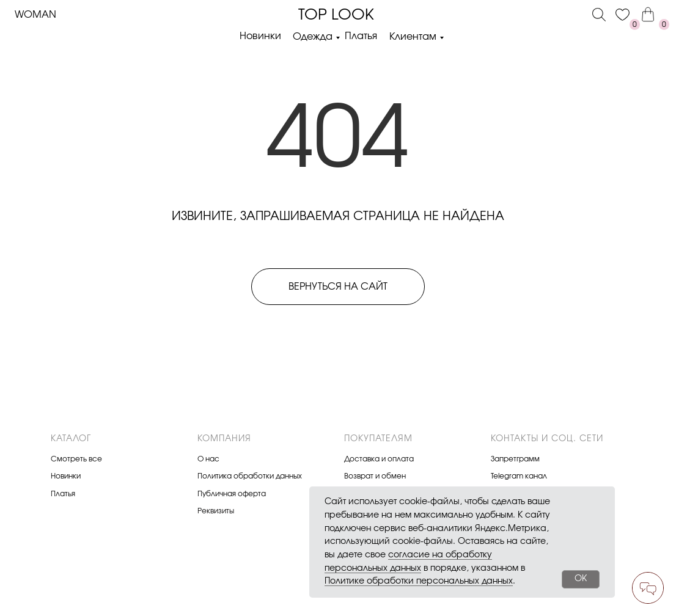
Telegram (507, 476)
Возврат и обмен (375, 476)
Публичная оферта (232, 494)
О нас (208, 459)
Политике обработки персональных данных (419, 581)
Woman (35, 15)
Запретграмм (515, 459)
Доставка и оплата (379, 459)
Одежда (313, 37)
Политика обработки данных (250, 476)
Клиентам (413, 37)
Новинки (260, 36)
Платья (361, 36)
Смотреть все (76, 459)
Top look (336, 15)
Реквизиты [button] (216, 511)
